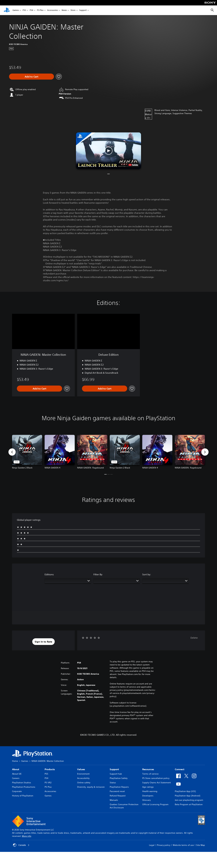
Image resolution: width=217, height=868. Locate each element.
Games (16, 10)
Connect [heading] (180, 769)
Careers (16, 778)
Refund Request (118, 796)
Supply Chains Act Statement (156, 783)
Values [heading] (81, 769)
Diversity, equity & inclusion (91, 787)
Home (15, 761)
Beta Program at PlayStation (189, 804)
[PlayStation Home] (7, 10)
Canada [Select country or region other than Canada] (21, 845)
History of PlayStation (23, 796)
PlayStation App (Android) (187, 796)
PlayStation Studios (22, 783)
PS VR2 (48, 783)
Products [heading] (50, 769)
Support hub (116, 774)
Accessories (53, 10)
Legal (152, 845)
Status (113, 783)
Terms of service (150, 774)
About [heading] (16, 769)
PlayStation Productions (24, 787)
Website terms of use (183, 845)
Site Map (201, 845)
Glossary (146, 800)
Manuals (114, 800)
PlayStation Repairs (119, 787)
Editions (49, 574)
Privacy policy (164, 845)
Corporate (17, 791)
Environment (83, 774)
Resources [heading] (148, 769)
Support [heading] (114, 769)
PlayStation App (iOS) (185, 791)
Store (73, 10)
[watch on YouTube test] (133, 165)
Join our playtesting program (189, 800)
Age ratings (148, 787)
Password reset (117, 791)
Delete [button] (194, 638)
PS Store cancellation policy (156, 778)
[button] (108, 151)
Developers (148, 796)
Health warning (150, 791)
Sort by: (147, 574)
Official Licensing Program (155, 804)
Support (83, 10)
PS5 (24, 10)
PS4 (31, 10)
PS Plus (40, 10)
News (64, 10)
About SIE (17, 774)
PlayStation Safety (119, 778)
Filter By (98, 574)
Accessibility (83, 778)
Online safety (84, 783)
